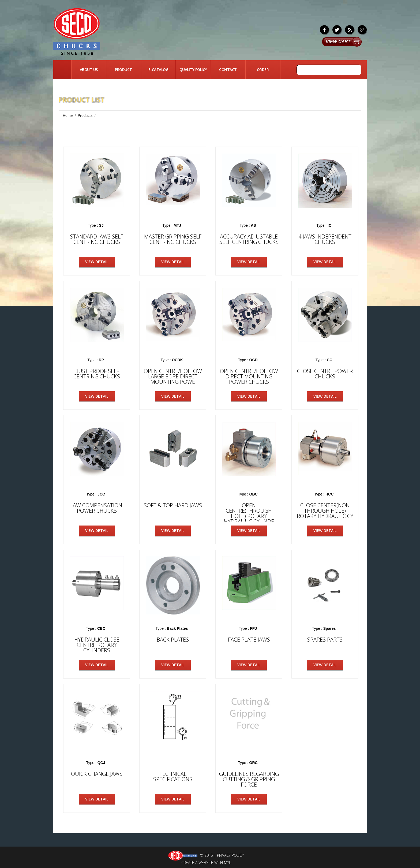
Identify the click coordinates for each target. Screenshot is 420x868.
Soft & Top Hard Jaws (173, 505)
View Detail (97, 262)
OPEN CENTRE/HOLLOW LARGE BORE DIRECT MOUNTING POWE (173, 376)
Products (85, 116)
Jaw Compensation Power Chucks (97, 508)
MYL (227, 862)
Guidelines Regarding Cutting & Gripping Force (249, 779)
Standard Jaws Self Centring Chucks (97, 239)
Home (62, 70)
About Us (89, 70)
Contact (228, 70)
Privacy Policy (230, 855)
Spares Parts (325, 639)
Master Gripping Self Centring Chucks (173, 239)
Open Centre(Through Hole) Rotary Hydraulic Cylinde (249, 513)
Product (123, 70)
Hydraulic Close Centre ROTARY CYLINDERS (97, 644)
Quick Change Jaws (97, 773)
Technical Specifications (173, 776)
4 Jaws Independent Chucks (325, 239)
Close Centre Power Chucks (325, 373)
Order (263, 70)
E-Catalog (158, 70)
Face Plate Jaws (249, 639)
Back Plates (173, 639)
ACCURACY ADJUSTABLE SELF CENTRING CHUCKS (249, 239)
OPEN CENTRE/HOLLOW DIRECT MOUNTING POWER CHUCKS (249, 376)
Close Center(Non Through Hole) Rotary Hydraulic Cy (325, 510)
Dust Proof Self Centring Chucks (97, 373)
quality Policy (193, 70)
